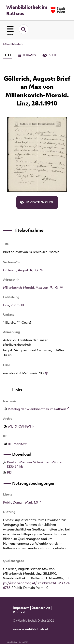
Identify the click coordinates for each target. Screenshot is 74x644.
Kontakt (19, 612)
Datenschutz (41, 608)
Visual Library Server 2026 (18, 642)
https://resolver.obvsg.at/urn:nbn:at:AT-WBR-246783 (36, 583)
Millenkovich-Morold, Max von (26, 288)
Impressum (21, 608)
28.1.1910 (17, 305)
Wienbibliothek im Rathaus (27, 10)
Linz (6, 305)
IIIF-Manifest (17, 444)
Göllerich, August (16, 270)
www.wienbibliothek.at (31, 629)
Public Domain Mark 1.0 (21, 502)
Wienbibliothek (13, 44)
